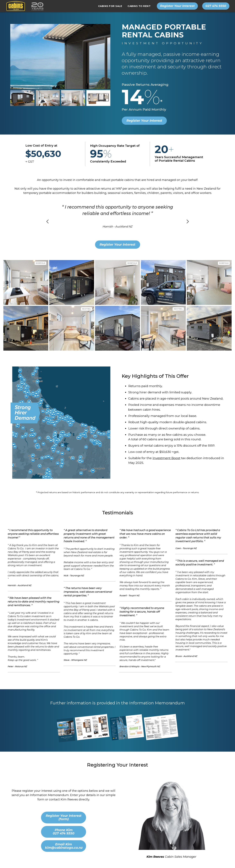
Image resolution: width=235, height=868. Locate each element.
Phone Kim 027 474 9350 (64, 832)
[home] (24, 6)
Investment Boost (166, 458)
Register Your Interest (144, 121)
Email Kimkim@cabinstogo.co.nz (64, 846)
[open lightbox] (22, 98)
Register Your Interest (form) (64, 817)
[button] (110, 6)
